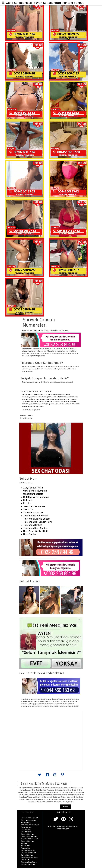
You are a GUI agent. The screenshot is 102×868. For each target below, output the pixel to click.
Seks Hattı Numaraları (28, 820)
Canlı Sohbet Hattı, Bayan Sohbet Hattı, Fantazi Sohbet (45, 3)
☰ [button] (3, 3)
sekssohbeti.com (63, 829)
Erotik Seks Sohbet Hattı (29, 857)
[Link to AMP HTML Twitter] (40, 775)
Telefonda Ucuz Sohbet (42, 331)
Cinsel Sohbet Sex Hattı (29, 836)
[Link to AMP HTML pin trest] (62, 776)
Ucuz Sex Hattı (26, 829)
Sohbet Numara (26, 832)
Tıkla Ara (65, 807)
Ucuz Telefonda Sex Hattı (30, 818)
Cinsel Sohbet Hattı (27, 834)
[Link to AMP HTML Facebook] (47, 776)
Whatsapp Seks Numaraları (30, 825)
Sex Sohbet (25, 860)
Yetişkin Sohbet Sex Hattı (29, 839)
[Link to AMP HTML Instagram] (55, 776)
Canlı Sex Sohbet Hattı (29, 853)
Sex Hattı (24, 843)
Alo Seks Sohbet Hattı (28, 850)
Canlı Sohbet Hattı (27, 855)
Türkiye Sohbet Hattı (28, 864)
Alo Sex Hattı (25, 846)
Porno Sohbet (26, 848)
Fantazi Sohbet (27, 331)
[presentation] (79, 600)
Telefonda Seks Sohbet (29, 862)
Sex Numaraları (26, 823)
